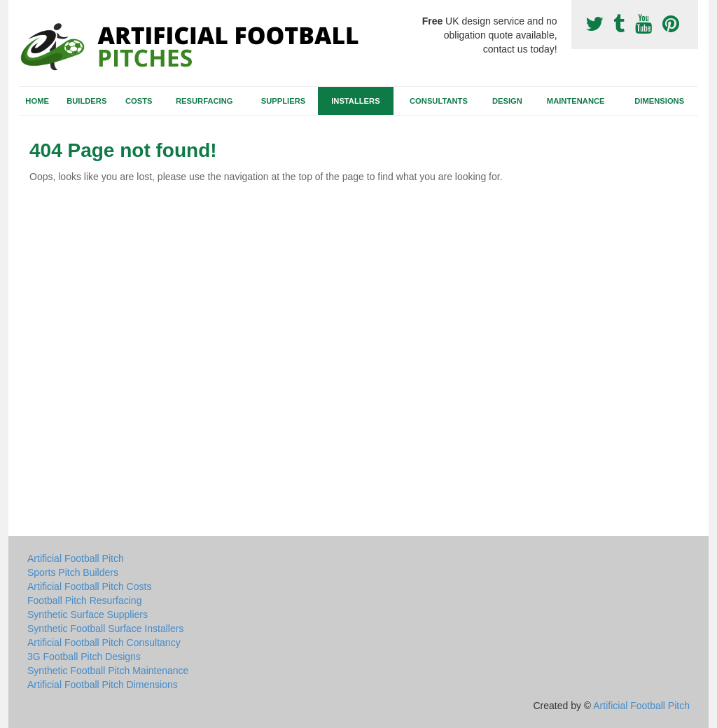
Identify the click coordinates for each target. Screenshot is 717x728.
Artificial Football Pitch (76, 558)
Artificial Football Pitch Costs (89, 586)
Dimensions (659, 101)
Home (37, 101)
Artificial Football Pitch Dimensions (103, 685)
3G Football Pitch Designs (84, 657)
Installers (355, 101)
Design (507, 101)
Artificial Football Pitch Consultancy (104, 643)
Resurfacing (204, 101)
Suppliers (283, 101)
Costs (139, 101)
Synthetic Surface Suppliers (88, 614)
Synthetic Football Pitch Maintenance (108, 671)
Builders (86, 101)
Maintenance (576, 101)
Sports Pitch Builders (73, 572)
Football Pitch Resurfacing (84, 600)
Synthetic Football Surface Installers (105, 629)
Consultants (439, 101)
